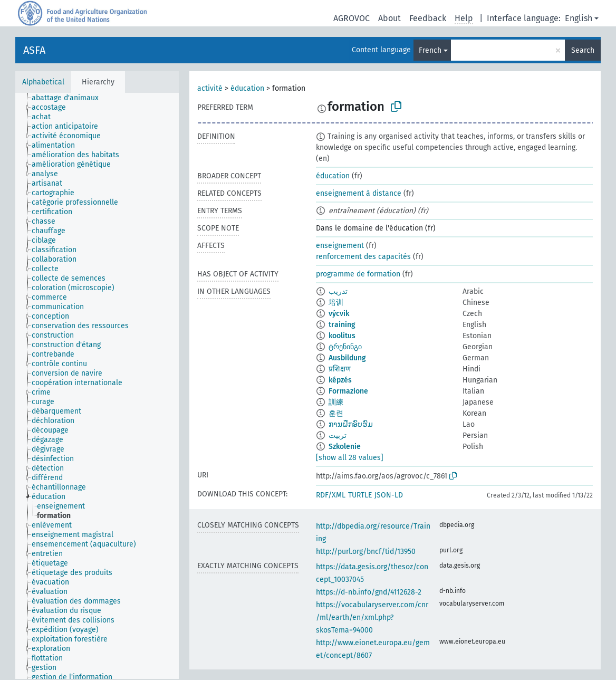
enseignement (340, 246)
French (430, 50)
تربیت (338, 435)
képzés (340, 380)
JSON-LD (389, 495)
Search (583, 50)
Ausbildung (347, 358)
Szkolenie (345, 447)
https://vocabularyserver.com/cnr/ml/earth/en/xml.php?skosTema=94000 (372, 617)
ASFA (34, 50)
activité (210, 88)
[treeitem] (70, 98)
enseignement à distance (359, 193)
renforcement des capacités (363, 257)
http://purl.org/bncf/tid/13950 (366, 552)
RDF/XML (331, 495)
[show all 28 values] (350, 458)
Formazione (348, 391)
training (342, 325)
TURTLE (360, 495)
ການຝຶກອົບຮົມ (351, 424)
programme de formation (358, 274)
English (579, 18)
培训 (336, 303)
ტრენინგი (345, 347)
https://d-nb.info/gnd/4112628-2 (369, 592)
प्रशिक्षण (340, 369)
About (389, 18)
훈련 (336, 413)
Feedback (428, 18)
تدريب (338, 291)
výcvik (339, 314)
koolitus (342, 336)
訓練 (336, 402)
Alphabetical (43, 82)
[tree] (97, 386)
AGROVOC (352, 18)
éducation (247, 88)
